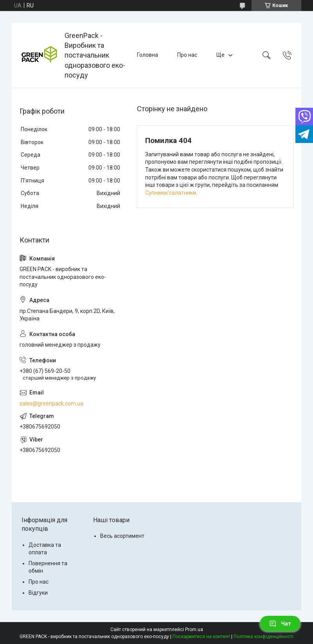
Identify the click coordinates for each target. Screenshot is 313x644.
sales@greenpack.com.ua (51, 403)
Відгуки (38, 593)
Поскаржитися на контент (201, 637)
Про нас (187, 55)
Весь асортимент (122, 536)
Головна (148, 55)
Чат (280, 624)
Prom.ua (194, 630)
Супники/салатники (171, 193)
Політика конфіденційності (264, 637)
